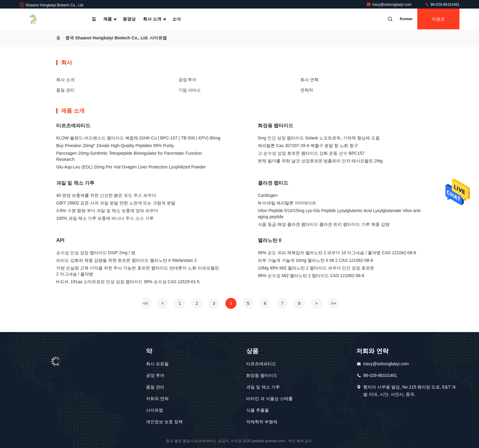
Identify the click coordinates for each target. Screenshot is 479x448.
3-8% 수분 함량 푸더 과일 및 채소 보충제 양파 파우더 (107, 211)
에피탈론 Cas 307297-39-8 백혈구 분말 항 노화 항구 (308, 146)
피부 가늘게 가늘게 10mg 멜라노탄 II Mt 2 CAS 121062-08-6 (315, 260)
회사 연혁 (309, 80)
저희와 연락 (157, 399)
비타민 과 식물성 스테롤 (269, 399)
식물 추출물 (258, 410)
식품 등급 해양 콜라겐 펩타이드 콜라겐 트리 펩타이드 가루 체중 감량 (324, 224)
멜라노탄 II (270, 240)
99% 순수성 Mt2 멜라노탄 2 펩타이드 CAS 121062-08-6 (311, 276)
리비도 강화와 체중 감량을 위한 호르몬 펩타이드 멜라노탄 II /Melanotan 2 (126, 260)
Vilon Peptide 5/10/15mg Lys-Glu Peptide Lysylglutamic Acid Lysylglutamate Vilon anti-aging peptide (340, 214)
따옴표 (438, 19)
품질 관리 (65, 90)
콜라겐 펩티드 (273, 183)
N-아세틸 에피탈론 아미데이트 (287, 203)
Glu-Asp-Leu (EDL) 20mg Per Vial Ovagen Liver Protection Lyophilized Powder (131, 167)
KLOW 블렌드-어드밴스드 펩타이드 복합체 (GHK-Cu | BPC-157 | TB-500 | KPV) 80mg (138, 138)
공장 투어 (188, 80)
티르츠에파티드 (73, 126)
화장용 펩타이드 (276, 126)
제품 (109, 19)
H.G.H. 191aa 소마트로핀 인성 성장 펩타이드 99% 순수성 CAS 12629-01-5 (128, 282)
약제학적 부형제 (262, 422)
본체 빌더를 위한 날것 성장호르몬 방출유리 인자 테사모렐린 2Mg (320, 161)
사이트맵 (155, 410)
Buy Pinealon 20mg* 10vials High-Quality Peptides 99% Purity (115, 146)
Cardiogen (268, 195)
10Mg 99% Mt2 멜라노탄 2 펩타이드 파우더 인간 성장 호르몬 (316, 268)
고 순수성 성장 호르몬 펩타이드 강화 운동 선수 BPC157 (311, 153)
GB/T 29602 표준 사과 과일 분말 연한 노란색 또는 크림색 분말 (116, 203)
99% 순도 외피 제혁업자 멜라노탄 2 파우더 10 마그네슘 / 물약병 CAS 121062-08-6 (337, 253)
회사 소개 (154, 19)
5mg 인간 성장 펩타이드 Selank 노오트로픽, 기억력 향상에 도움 (319, 138)
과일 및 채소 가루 (75, 183)
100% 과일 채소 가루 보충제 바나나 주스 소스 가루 (105, 218)
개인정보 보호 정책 (164, 422)
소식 (177, 19)
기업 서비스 (190, 90)
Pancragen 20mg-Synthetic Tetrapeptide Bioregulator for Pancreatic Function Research (129, 156)
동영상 (129, 19)
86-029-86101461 (442, 5)
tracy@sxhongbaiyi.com (389, 5)
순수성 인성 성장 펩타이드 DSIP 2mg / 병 (96, 253)
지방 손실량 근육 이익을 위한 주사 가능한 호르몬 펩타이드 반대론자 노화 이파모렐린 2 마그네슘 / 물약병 (138, 271)
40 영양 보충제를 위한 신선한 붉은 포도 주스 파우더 (106, 195)
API (60, 240)
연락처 (307, 90)
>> (333, 303)
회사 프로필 (157, 364)
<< (145, 303)
